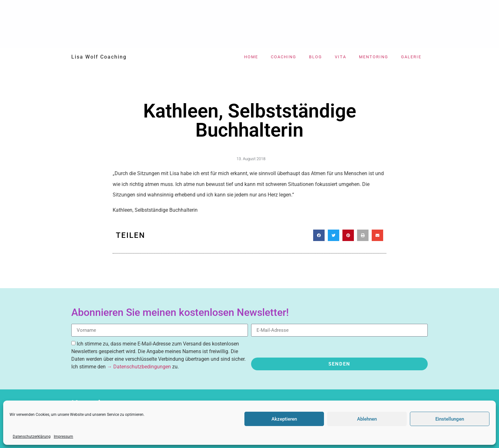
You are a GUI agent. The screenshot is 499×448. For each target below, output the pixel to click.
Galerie (411, 57)
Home (251, 57)
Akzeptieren (284, 419)
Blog (316, 57)
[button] (319, 235)
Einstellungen (450, 419)
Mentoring (374, 57)
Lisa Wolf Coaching (99, 57)
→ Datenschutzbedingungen (139, 367)
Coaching (284, 57)
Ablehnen (367, 419)
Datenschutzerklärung (32, 437)
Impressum (63, 437)
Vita (341, 57)
